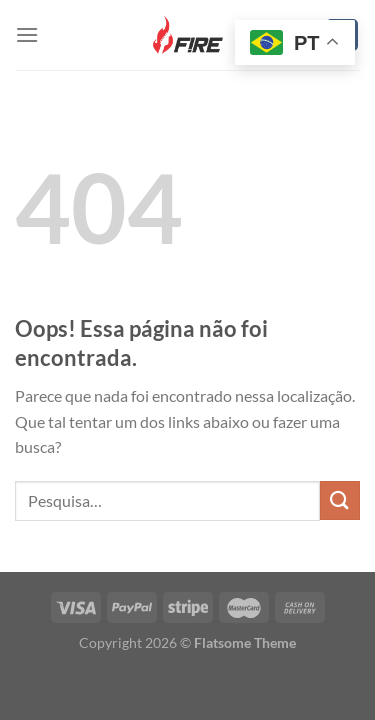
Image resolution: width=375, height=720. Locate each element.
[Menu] (27, 34)
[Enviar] (340, 500)
